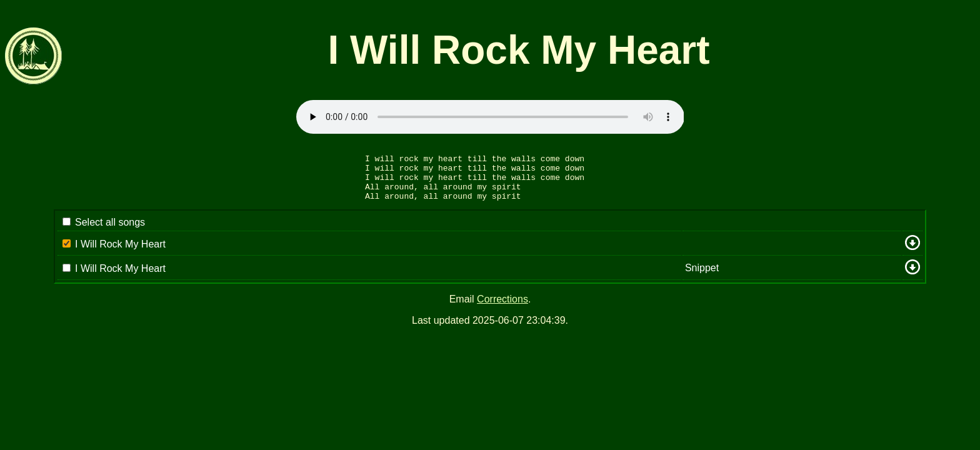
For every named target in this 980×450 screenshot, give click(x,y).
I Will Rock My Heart (120, 253)
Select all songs (110, 232)
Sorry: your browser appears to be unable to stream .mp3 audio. (490, 117)
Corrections (502, 308)
